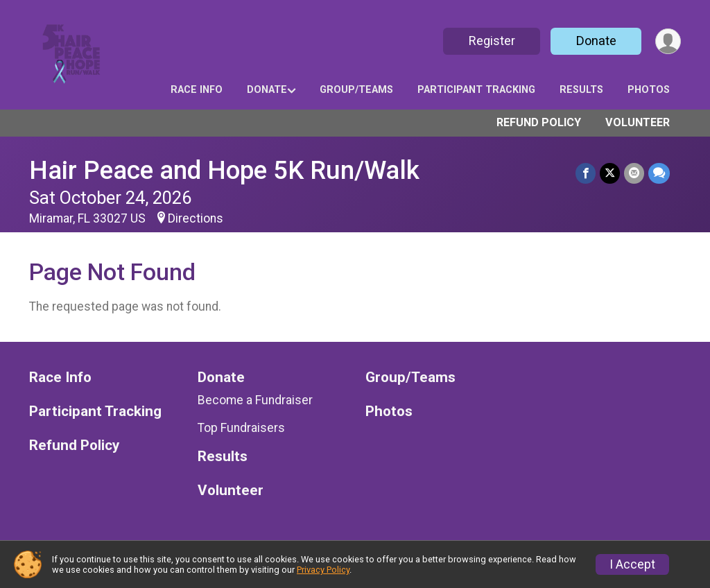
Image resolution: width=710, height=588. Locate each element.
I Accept (632, 564)
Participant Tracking (476, 90)
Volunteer (638, 122)
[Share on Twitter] (610, 173)
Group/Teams (356, 90)
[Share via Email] (634, 173)
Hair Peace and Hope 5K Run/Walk (224, 170)
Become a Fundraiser (255, 400)
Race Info (197, 90)
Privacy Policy (323, 570)
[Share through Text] (659, 173)
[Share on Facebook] (586, 173)
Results (581, 90)
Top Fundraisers (241, 428)
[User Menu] (668, 41)
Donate (596, 41)
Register (492, 41)
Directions (196, 218)
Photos (649, 90)
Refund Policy (539, 122)
